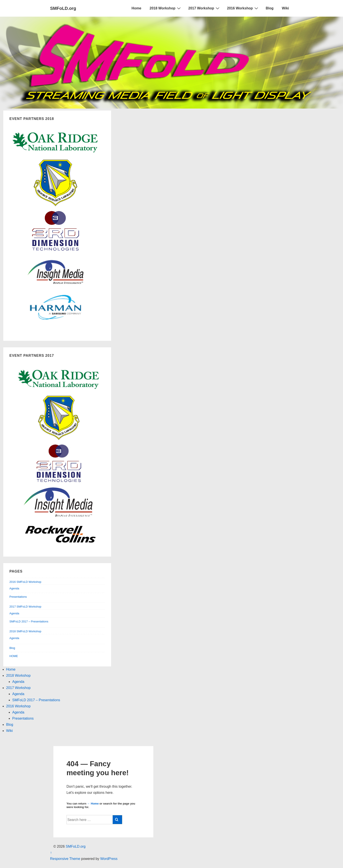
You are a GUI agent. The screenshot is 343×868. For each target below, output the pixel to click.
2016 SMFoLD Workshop (25, 582)
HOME (14, 656)
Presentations (18, 597)
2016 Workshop (243, 8)
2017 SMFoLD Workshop (25, 607)
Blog (270, 8)
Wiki (285, 8)
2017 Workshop (204, 8)
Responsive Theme (65, 859)
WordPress (109, 859)
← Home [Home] (93, 804)
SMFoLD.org (63, 8)
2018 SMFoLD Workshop (25, 631)
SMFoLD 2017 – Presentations (29, 621)
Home (136, 8)
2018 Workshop (166, 8)
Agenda (14, 588)
